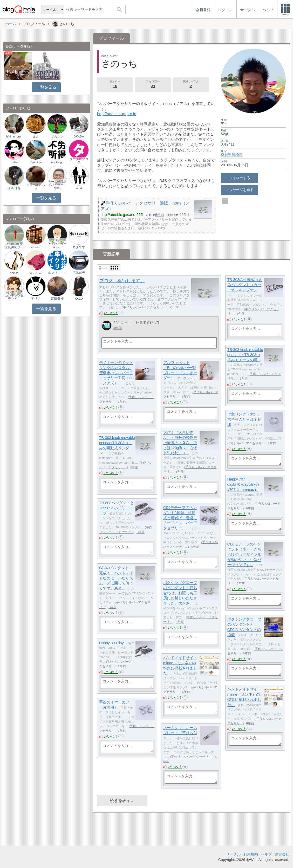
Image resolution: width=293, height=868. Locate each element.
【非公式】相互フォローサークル (46, 76)
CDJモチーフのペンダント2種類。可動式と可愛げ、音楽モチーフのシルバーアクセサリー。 (180, 518)
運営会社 (282, 854)
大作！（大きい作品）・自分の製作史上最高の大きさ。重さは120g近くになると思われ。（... (180, 443)
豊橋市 (237, 155)
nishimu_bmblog (14, 136)
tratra (14, 162)
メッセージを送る (239, 190)
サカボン (57, 136)
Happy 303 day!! (112, 643)
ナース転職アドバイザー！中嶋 (57, 185)
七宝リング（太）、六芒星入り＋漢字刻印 (244, 419)
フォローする (240, 178)
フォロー (115, 85)
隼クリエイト (57, 273)
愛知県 (226, 155)
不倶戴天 (79, 273)
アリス (36, 299)
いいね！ (111, 313)
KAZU (79, 299)
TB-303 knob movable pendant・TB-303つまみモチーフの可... (245, 355)
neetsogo (57, 162)
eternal (36, 247)
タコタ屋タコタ (79, 161)
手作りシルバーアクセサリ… (145, 307)
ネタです (79, 247)
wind (79, 188)
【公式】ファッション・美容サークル (18, 75)
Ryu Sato (36, 162)
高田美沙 (57, 299)
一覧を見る (46, 87)
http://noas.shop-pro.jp (117, 114)
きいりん (36, 273)
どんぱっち (122, 323)
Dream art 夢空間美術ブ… (14, 245)
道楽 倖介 (14, 188)
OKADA (79, 136)
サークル (233, 854)
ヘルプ (266, 854)
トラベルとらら (36, 186)
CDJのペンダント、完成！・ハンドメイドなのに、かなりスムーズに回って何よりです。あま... (116, 578)
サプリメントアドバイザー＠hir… (57, 244)
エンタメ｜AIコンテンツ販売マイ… (14, 295)
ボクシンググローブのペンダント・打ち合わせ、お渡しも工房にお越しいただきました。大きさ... (180, 593)
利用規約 (251, 854)
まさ (36, 136)
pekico (14, 273)
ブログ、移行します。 (122, 281)
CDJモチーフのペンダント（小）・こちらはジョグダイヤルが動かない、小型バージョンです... (244, 555)
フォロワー (153, 85)
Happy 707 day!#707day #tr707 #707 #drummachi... (243, 484)
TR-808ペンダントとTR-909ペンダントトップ (117, 508)
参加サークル (191, 85)
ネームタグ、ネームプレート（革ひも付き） (180, 733)
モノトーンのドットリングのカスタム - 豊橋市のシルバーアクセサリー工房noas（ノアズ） (116, 373)
